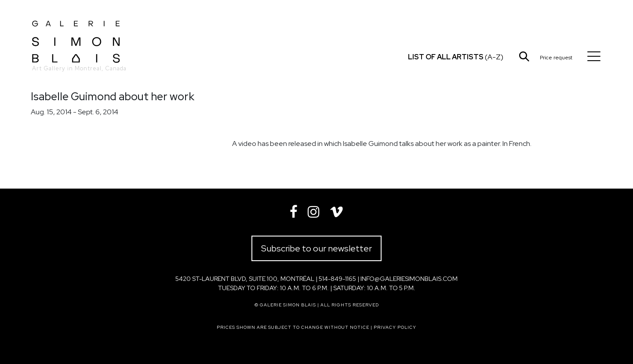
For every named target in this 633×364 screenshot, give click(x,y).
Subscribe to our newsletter (316, 248)
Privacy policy (395, 327)
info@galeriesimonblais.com (409, 279)
